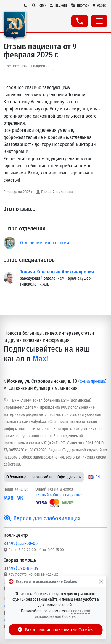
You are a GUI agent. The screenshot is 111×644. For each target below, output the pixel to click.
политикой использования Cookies (62, 614)
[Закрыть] (101, 581)
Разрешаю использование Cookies (56, 630)
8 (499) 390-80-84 (21, 568)
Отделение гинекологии (45, 243)
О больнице (16, 477)
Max (39, 359)
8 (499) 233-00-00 (21, 543)
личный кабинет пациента (58, 495)
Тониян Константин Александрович (57, 272)
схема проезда (92, 381)
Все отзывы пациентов (29, 66)
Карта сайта (42, 477)
